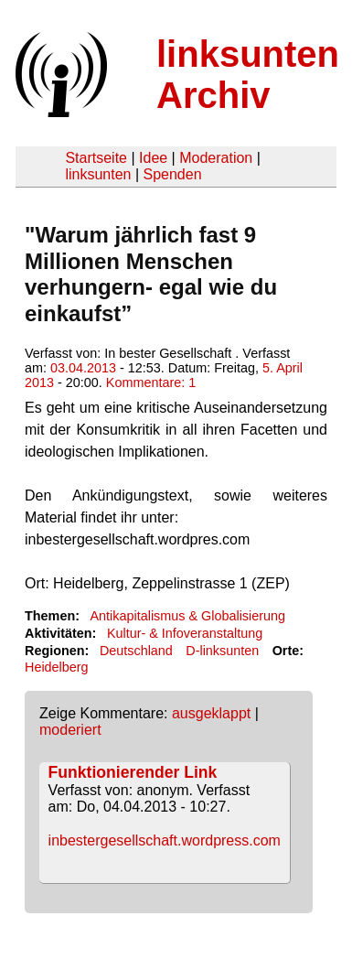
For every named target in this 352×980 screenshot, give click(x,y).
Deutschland (136, 651)
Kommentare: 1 (151, 382)
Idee (153, 158)
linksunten (98, 174)
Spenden (172, 174)
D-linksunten (222, 651)
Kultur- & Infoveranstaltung (185, 633)
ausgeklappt (211, 713)
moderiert (70, 730)
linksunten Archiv (248, 75)
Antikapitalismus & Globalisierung (187, 616)
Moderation (216, 158)
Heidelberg (57, 667)
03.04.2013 (83, 368)
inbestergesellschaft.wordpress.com (165, 840)
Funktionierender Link (133, 772)
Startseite (96, 158)
